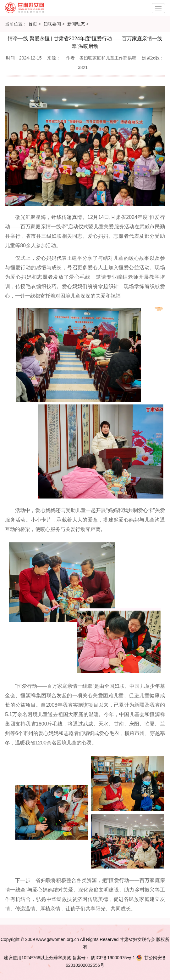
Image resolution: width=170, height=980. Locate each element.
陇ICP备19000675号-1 (112, 958)
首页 (33, 24)
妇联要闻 (52, 24)
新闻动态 (76, 24)
